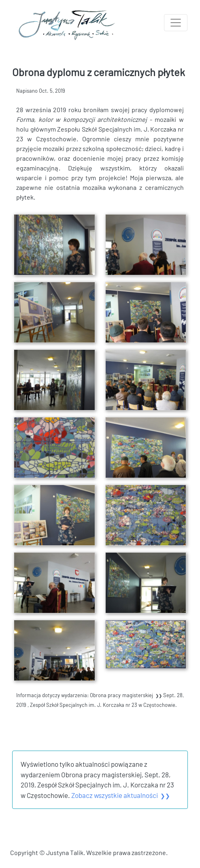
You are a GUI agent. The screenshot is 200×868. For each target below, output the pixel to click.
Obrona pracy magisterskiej (127, 695)
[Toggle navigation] (176, 23)
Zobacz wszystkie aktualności (121, 795)
